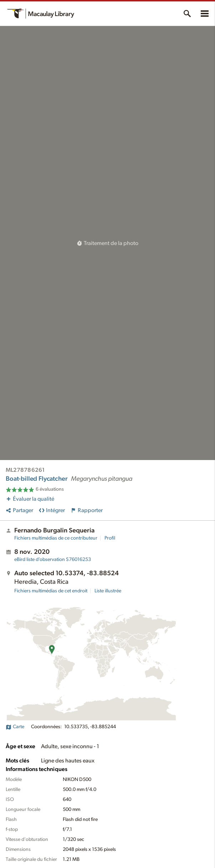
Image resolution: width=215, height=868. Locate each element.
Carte (15, 727)
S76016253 (53, 560)
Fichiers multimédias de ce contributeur (56, 538)
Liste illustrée (108, 591)
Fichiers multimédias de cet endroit (51, 591)
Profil (110, 538)
